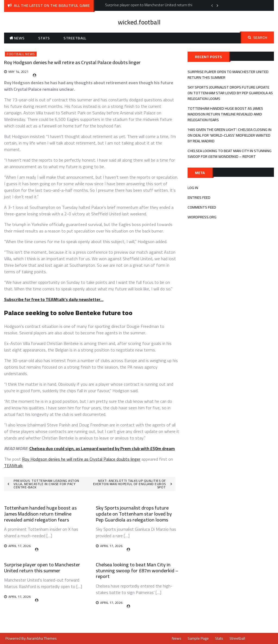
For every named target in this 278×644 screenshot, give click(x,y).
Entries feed (199, 197)
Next (217, 5)
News (19, 38)
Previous (212, 5)
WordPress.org (202, 217)
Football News (21, 54)
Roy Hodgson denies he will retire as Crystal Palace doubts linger (81, 459)
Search (258, 37)
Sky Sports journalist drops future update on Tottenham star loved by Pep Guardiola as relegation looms (134, 514)
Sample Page (198, 638)
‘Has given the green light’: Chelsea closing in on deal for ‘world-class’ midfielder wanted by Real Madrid (230, 135)
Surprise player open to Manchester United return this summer (42, 568)
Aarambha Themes (42, 638)
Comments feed (202, 207)
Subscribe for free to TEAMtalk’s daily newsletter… (54, 299)
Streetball (75, 38)
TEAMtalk (13, 466)
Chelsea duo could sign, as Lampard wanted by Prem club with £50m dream (102, 448)
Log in (193, 188)
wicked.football (139, 22)
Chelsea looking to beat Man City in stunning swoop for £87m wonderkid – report (137, 570)
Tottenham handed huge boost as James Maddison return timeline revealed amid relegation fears (40, 514)
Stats (44, 38)
